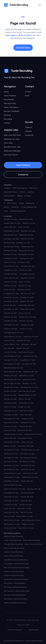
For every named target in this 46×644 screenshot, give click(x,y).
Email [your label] (27, 96)
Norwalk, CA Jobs (10, 399)
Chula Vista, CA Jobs (11, 266)
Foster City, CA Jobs (27, 309)
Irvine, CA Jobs (9, 340)
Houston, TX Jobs (26, 329)
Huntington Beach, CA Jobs (14, 333)
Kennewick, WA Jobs (29, 344)
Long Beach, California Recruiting (16, 560)
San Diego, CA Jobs (11, 458)
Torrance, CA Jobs (11, 505)
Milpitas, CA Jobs (29, 380)
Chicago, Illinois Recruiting (13, 544)
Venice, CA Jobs (26, 512)
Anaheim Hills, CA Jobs (12, 223)
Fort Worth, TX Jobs (11, 309)
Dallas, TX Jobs (25, 282)
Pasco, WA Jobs (26, 415)
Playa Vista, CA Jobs (11, 423)
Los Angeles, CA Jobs (12, 364)
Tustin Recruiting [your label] (16, 5)
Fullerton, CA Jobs (10, 317)
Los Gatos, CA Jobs (29, 364)
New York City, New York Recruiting (17, 568)
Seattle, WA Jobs (27, 481)
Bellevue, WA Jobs (11, 235)
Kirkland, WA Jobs (23, 348)
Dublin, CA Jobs (10, 290)
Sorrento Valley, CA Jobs (13, 485)
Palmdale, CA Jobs (11, 411)
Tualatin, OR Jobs (26, 505)
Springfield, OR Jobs (11, 493)
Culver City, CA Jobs (11, 278)
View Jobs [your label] (8, 143)
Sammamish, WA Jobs (26, 446)
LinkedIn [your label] (28, 131)
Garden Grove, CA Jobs (27, 317)
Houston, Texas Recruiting (13, 552)
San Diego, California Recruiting (15, 587)
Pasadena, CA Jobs (11, 415)
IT (37, 203)
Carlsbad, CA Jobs (26, 258)
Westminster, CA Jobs (12, 524)
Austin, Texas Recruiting (13, 540)
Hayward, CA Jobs (27, 325)
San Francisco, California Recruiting (17, 591)
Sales (6, 211)
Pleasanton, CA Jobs (28, 423)
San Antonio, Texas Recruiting (15, 583)
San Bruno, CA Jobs (11, 454)
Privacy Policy (34, 630)
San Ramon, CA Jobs (11, 469)
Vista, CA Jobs (9, 516)
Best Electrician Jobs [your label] (12, 147)
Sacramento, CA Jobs (12, 442)
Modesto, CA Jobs (29, 383)
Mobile (20, 196)
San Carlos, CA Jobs (27, 454)
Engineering (33, 188)
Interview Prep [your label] (10, 103)
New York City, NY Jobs (27, 391)
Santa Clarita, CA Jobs (12, 477)
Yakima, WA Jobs (10, 528)
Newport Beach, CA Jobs (27, 395)
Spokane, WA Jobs (34, 489)
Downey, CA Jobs (25, 286)
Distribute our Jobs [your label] (12, 139)
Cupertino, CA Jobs (28, 278)
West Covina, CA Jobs (12, 520)
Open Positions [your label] (10, 96)
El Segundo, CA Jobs (11, 294)
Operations (15, 207)
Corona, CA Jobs (26, 270)
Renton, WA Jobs (10, 438)
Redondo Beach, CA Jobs (13, 434)
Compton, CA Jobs (11, 270)
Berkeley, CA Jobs (23, 243)
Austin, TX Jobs (24, 227)
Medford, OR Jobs (11, 376)
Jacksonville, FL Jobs (12, 344)
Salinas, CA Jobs (10, 446)
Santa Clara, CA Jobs (30, 473)
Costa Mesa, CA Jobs (27, 274)
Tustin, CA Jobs (10, 508)
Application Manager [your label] (12, 151)
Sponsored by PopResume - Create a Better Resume (23, 641)
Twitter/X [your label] (29, 127)
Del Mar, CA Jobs (10, 286)
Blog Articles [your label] (9, 99)
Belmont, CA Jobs (27, 239)
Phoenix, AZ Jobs (28, 419)
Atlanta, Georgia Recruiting (13, 536)
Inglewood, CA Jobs (31, 337)
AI (5, 203)
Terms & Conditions (14, 630)
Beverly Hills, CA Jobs (12, 247)
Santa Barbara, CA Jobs (12, 473)
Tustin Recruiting (18, 71)
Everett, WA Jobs (10, 305)
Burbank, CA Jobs (10, 254)
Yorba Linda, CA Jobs (26, 528)
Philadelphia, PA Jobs (12, 419)
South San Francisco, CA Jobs (15, 489)
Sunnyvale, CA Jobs (11, 497)
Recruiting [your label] (8, 119)
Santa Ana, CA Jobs (28, 469)
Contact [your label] (7, 123)
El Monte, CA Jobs (24, 290)
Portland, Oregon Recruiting (14, 575)
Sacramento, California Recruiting (16, 579)
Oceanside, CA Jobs (26, 403)
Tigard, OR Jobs (26, 501)
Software (27, 196)
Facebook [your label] (29, 135)
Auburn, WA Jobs (10, 227)
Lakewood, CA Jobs (30, 356)
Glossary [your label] (7, 115)
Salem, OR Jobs (27, 442)
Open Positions (23, 165)
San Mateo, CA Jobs (11, 466)
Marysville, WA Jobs (31, 372)
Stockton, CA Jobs (28, 493)
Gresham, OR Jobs (26, 321)
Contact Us (23, 175)
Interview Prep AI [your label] (11, 155)
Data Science (12, 203)
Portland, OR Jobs (25, 426)
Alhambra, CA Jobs (26, 219)
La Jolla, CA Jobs (10, 352)
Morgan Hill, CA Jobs (11, 387)
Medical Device (10, 196)
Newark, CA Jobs (10, 395)
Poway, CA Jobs (10, 430)
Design (21, 203)
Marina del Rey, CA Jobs (13, 372)
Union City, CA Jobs (24, 508)
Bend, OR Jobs (9, 243)
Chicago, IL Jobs (24, 262)
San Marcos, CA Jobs (27, 462)
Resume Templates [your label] (12, 111)
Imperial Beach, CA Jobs (13, 337)
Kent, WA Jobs (9, 348)
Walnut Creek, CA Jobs (25, 516)
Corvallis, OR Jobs (11, 274)
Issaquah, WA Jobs (23, 340)
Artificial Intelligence (20, 188)
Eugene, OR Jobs (27, 301)
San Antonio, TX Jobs (12, 450)
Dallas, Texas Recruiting (33, 544)
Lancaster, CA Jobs (11, 360)
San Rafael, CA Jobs (28, 466)
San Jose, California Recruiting (15, 595)
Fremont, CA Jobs (10, 313)
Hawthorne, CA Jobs (11, 325)
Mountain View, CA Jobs (30, 387)
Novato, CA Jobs (25, 399)
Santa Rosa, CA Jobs (11, 481)
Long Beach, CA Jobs (28, 360)
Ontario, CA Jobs (10, 407)
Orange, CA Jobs (24, 407)
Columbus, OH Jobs (28, 266)
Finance (22, 192)
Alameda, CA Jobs (11, 219)
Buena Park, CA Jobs (27, 251)
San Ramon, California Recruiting (16, 599)
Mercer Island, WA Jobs (12, 380)
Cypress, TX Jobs (10, 282)
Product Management (29, 207)
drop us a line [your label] (24, 35)
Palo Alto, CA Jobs (26, 411)
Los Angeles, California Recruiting (16, 564)
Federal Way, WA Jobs (26, 305)
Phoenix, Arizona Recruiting (14, 572)
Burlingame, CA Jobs (26, 254)
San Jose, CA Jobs (11, 462)
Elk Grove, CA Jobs (28, 294)
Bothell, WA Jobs (28, 247)
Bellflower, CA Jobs (26, 235)
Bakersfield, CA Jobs (12, 231)
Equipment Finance (11, 192)
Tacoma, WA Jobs (27, 497)
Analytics (7, 188)
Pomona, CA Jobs (10, 426)
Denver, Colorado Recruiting (14, 548)
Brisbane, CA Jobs (11, 251)
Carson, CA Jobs (10, 262)
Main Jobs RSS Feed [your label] (12, 135)
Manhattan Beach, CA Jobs (14, 368)
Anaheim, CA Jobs (29, 223)
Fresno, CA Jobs (25, 313)
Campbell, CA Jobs (11, 258)
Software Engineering (18, 211)
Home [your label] (6, 92)
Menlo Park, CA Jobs (27, 376)
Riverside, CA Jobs (25, 438)
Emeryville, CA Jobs (11, 297)
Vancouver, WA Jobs (11, 512)
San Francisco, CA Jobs (29, 458)
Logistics (31, 192)
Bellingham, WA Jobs (11, 239)
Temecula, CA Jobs (11, 501)
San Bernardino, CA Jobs (30, 450)
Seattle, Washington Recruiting (15, 603)
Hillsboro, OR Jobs (11, 329)
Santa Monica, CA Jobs (30, 477)
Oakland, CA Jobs (10, 403)
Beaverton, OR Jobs (28, 231)
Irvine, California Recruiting (13, 556)
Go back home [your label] (23, 48)
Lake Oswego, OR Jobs (13, 356)
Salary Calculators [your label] (11, 107)
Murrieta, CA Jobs (10, 391)
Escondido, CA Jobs (11, 301)
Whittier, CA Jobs (28, 524)
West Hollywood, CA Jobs (31, 520)
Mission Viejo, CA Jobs (12, 383)
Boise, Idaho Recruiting (31, 540)
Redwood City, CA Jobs (33, 434)
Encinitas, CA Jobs (27, 297)
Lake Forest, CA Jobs (26, 352)
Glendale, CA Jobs (11, 321)
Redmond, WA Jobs (25, 430)
